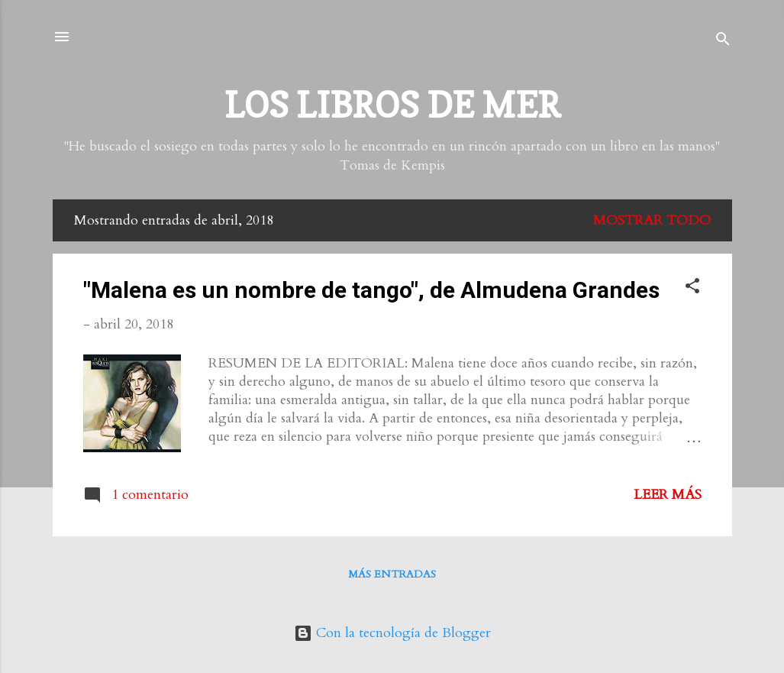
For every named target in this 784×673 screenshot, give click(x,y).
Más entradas (392, 574)
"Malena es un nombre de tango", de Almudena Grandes (371, 290)
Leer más (668, 495)
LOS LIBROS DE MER (392, 105)
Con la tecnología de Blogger (392, 633)
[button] (692, 288)
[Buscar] (723, 42)
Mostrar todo (652, 220)
